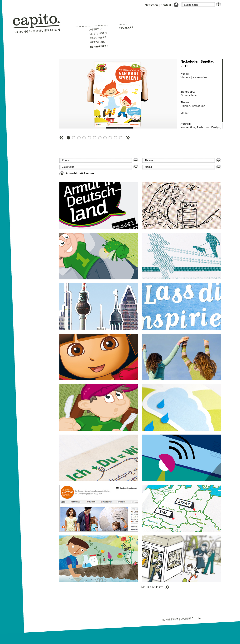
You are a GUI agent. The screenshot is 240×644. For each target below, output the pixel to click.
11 (122, 134)
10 (116, 134)
